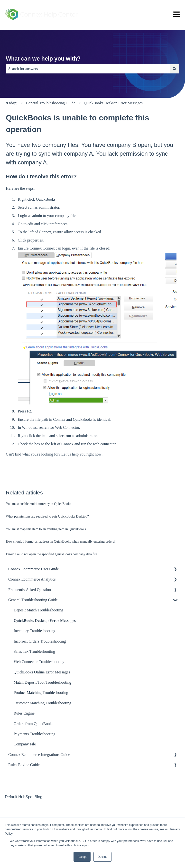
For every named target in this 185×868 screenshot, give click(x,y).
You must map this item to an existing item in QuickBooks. (46, 529)
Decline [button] (102, 857)
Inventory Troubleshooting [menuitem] (34, 631)
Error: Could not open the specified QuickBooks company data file (51, 554)
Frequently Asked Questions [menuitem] (30, 590)
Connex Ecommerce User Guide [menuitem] (33, 569)
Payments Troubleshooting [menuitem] (34, 734)
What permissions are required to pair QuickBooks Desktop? (47, 516)
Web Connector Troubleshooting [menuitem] (39, 662)
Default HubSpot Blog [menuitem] (24, 797)
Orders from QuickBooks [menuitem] (33, 724)
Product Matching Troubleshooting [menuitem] (41, 693)
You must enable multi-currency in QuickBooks (38, 504)
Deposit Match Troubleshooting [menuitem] (38, 610)
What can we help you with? (43, 59)
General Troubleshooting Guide (51, 103)
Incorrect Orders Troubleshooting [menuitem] (40, 641)
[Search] (175, 69)
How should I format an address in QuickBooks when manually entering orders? (61, 541)
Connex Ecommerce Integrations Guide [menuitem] (39, 755)
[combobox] (88, 69)
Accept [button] (82, 857)
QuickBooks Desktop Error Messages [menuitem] (45, 621)
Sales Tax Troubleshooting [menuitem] (34, 651)
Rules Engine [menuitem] (24, 713)
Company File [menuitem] (25, 744)
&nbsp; (12, 103)
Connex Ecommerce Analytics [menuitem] (32, 579)
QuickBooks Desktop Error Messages (113, 103)
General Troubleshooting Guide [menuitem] (33, 600)
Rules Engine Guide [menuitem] (24, 765)
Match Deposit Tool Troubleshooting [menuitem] (42, 682)
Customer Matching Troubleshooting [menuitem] (42, 703)
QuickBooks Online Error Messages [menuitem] (42, 672)
